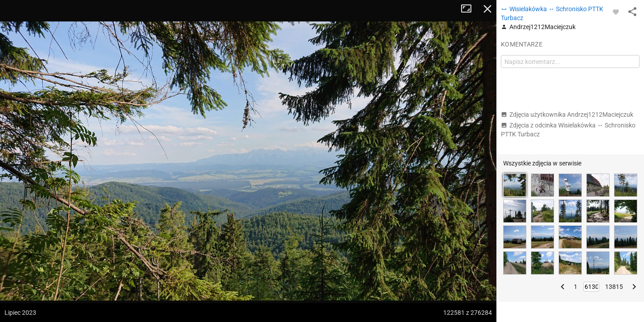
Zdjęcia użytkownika (567, 114)
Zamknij (487, 9)
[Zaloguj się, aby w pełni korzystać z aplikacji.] (616, 12)
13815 (614, 287)
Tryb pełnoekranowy (470, 9)
